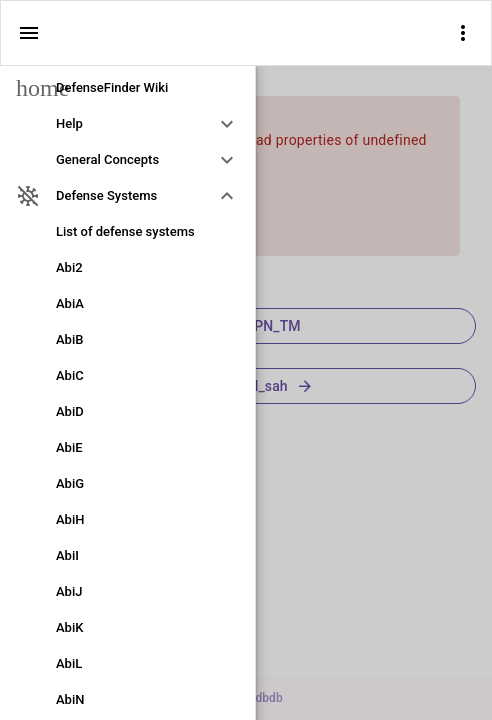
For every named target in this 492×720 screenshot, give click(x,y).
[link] (127, 88)
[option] (127, 124)
